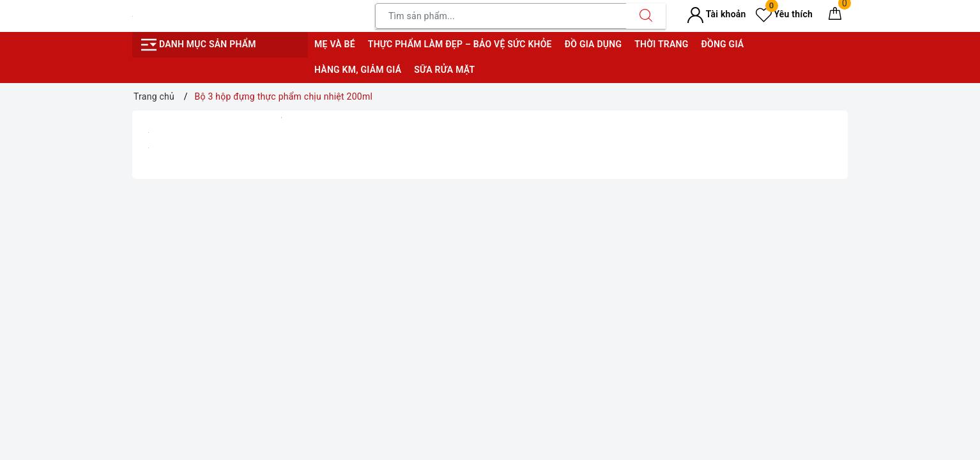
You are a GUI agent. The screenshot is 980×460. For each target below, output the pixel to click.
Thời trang (661, 44)
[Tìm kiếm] (646, 16)
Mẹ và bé (335, 44)
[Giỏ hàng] (835, 16)
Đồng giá (722, 44)
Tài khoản (716, 14)
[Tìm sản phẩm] (501, 16)
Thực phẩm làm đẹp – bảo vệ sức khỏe (460, 44)
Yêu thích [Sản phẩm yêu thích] (784, 14)
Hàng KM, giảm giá (358, 70)
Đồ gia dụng (593, 44)
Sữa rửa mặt (444, 70)
